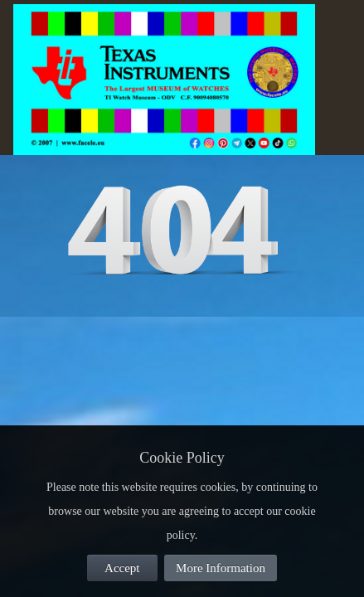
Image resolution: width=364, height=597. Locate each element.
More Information (221, 568)
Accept (122, 568)
